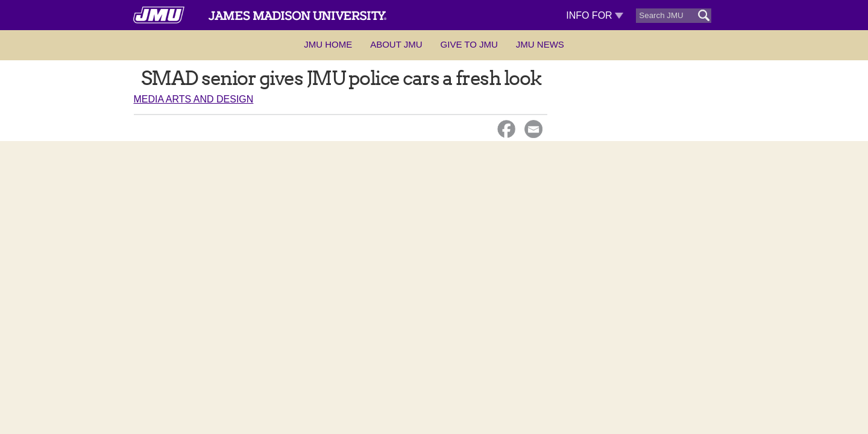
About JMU (396, 44)
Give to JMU (469, 44)
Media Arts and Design (194, 99)
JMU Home (328, 44)
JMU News (540, 44)
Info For (595, 15)
